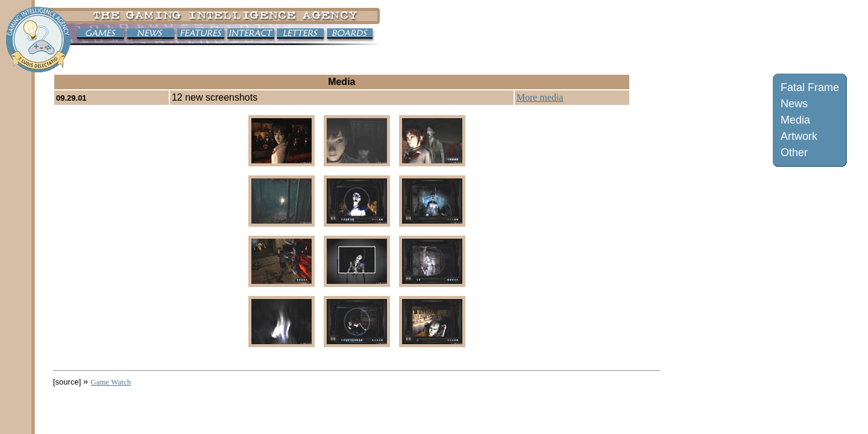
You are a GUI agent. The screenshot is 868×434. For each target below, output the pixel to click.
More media (540, 97)
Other (794, 153)
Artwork (799, 136)
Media (795, 120)
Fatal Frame (810, 87)
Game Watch (111, 382)
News (794, 104)
